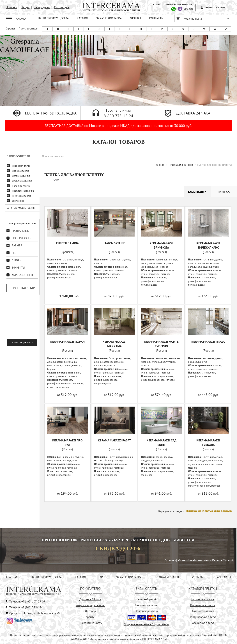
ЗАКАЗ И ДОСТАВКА (109, 18)
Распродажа (42, 7)
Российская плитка (21, 196)
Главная (160, 165)
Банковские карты (147, 605)
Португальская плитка (23, 191)
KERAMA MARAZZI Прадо (208, 342)
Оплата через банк (147, 611)
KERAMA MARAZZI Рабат (114, 440)
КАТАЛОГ (83, 18)
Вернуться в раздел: (195, 511)
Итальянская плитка (22, 181)
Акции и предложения (90, 605)
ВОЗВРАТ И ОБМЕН (167, 577)
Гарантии (90, 617)
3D (101, 577)
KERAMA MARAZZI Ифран (67, 342)
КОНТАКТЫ (156, 18)
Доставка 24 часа (90, 599)
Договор (90, 611)
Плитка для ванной (181, 165)
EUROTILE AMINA (67, 243)
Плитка (224, 192)
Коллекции (197, 192)
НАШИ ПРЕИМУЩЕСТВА (53, 18)
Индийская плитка (21, 166)
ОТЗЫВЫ (135, 18)
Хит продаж (62, 7)
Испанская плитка (21, 176)
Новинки (11, 7)
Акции (25, 7)
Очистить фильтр (22, 288)
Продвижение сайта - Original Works (147, 624)
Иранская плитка (20, 171)
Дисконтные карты (90, 623)
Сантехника (18, 201)
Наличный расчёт (147, 599)
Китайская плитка (21, 186)
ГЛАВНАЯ (12, 577)
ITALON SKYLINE (114, 243)
